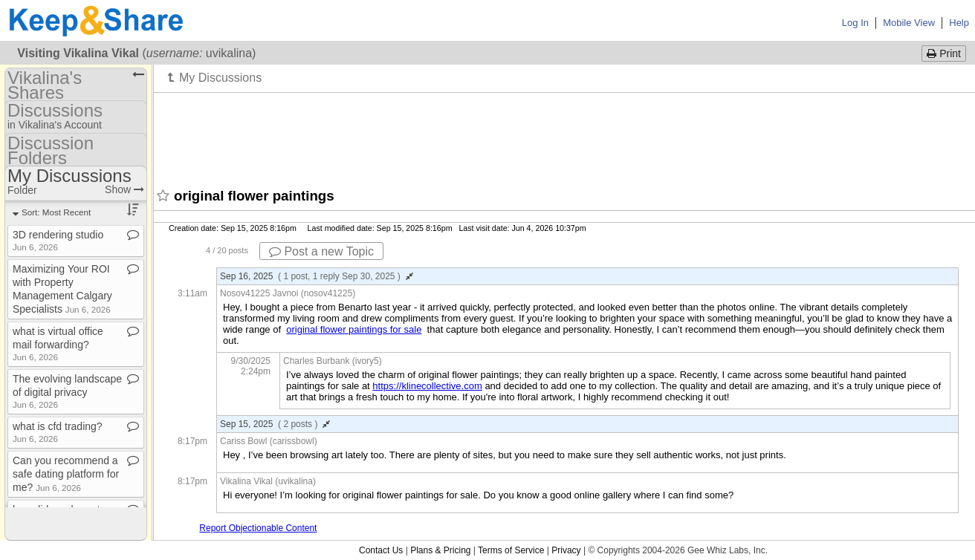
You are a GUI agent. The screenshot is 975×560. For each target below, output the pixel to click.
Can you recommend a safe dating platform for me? (66, 474)
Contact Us (381, 550)
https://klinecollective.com (427, 386)
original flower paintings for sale (354, 329)
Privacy (566, 550)
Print (944, 53)
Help (959, 23)
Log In (855, 23)
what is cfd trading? (58, 432)
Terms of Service (511, 550)
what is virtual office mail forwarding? (58, 344)
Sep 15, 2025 (275, 424)
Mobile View (909, 23)
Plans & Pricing (440, 550)
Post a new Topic (321, 251)
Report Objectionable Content (258, 528)
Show (124, 189)
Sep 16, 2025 (317, 276)
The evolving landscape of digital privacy (67, 391)
